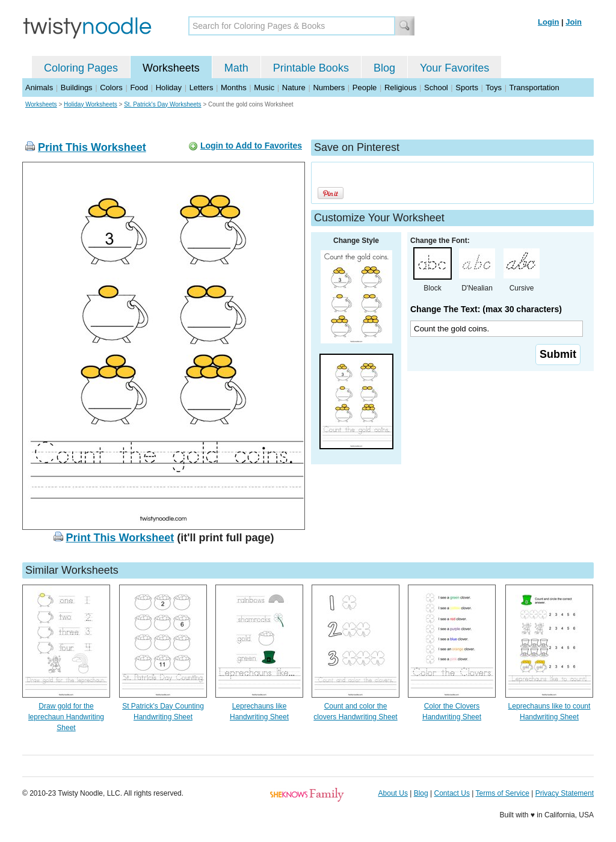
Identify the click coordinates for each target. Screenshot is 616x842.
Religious (400, 88)
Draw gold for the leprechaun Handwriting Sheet (66, 717)
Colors (111, 88)
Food (139, 88)
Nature (294, 88)
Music (264, 88)
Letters (202, 88)
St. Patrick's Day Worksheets (162, 104)
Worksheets (171, 68)
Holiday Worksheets (91, 104)
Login (548, 22)
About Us (393, 793)
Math (236, 68)
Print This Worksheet (92, 147)
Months (234, 88)
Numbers (329, 88)
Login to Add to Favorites (251, 146)
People (365, 88)
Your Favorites (454, 68)
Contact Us (452, 793)
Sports (467, 88)
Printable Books (311, 68)
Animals (39, 88)
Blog (384, 68)
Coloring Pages (81, 68)
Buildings (77, 88)
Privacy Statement (565, 793)
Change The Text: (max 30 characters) (486, 309)
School (436, 88)
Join (574, 22)
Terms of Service (502, 793)
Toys (494, 88)
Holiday (169, 88)
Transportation (534, 88)
